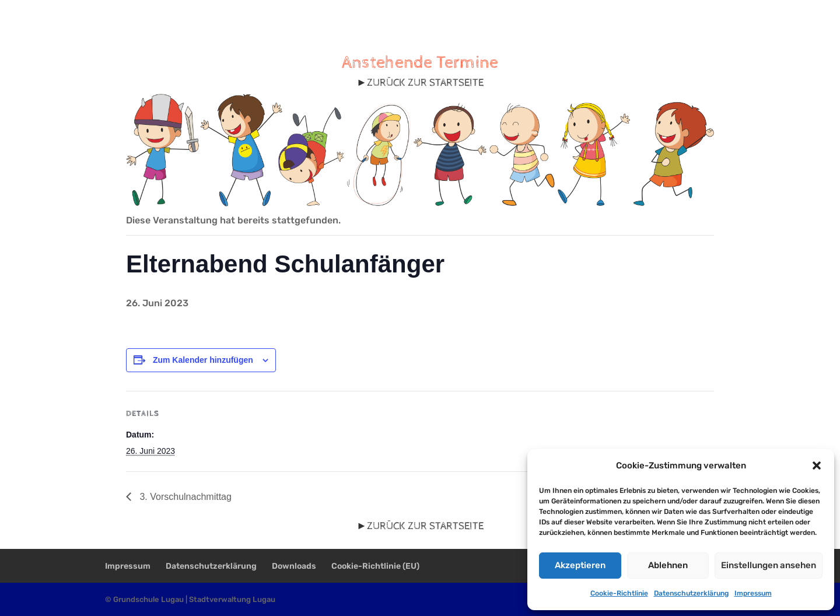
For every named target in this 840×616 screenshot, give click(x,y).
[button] (817, 466)
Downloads (294, 566)
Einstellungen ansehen (769, 565)
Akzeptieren (580, 565)
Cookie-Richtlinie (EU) (375, 566)
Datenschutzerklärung (691, 593)
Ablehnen (668, 565)
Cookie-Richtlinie (619, 593)
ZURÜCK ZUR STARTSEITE (425, 83)
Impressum (753, 593)
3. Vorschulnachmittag (184, 497)
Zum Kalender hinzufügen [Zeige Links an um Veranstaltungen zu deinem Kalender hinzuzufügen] (203, 360)
